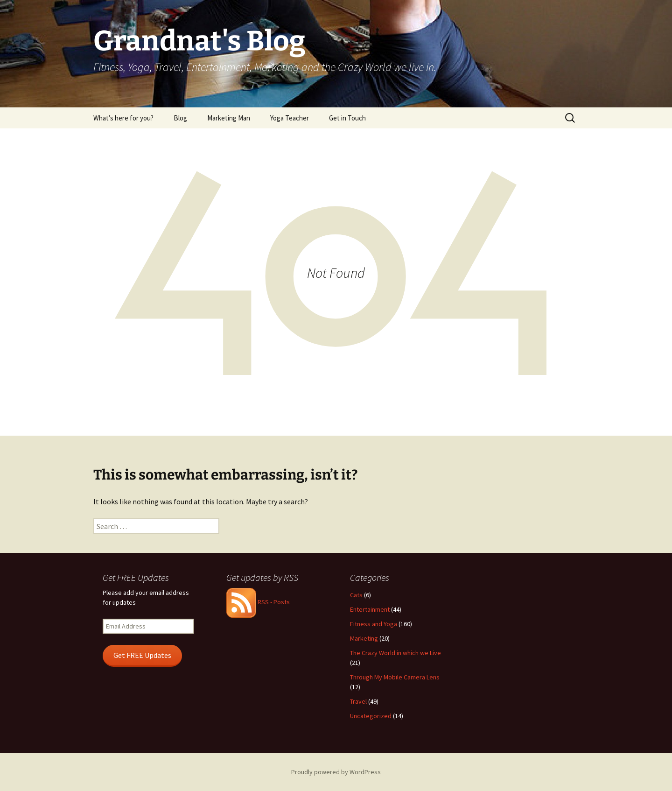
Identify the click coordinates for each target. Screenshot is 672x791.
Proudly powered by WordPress (336, 772)
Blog (180, 118)
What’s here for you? (123, 118)
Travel (358, 701)
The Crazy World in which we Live (395, 653)
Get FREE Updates (142, 655)
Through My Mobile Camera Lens (395, 677)
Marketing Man (229, 118)
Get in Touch (347, 118)
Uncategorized (371, 716)
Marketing (364, 638)
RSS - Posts (258, 602)
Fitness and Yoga (374, 624)
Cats (356, 595)
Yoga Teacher (290, 118)
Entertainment (370, 609)
